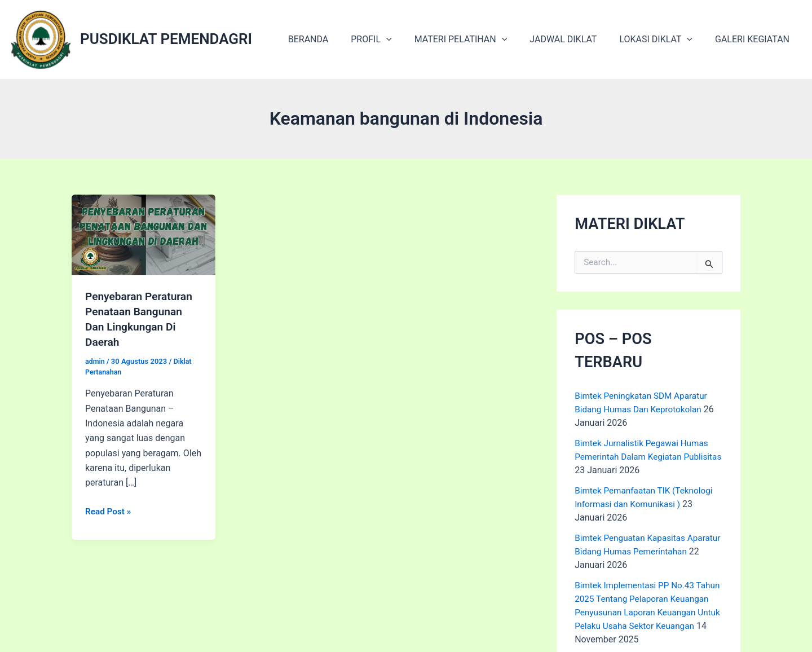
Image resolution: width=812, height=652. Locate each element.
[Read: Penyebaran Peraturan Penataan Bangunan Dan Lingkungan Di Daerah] (144, 234)
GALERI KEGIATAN (754, 39)
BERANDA (333, 39)
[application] (407, 39)
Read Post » (109, 509)
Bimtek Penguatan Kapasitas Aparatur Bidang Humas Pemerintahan (632, 551)
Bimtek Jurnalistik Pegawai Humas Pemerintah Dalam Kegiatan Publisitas (645, 457)
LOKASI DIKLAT (663, 39)
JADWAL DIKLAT (574, 39)
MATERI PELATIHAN (477, 39)
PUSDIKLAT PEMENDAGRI (166, 39)
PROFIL (391, 39)
